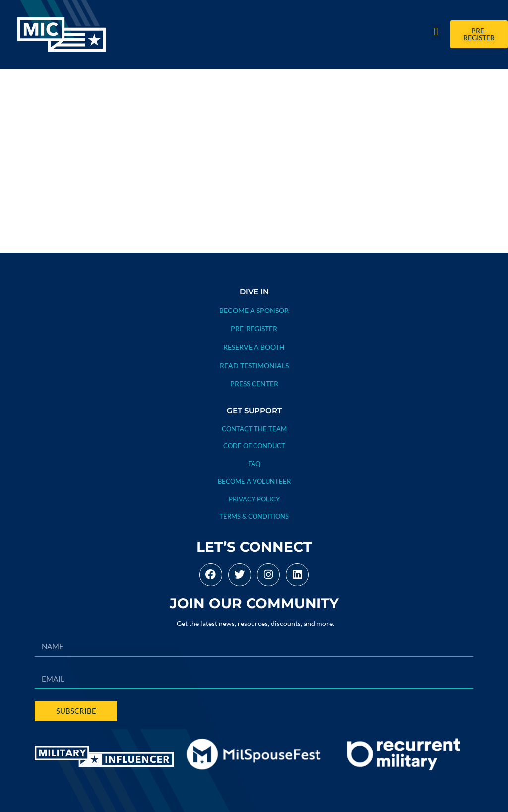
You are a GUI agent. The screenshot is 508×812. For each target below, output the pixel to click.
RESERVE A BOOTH (254, 347)
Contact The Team (254, 429)
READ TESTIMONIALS (254, 365)
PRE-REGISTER (254, 329)
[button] (436, 32)
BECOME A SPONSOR (254, 310)
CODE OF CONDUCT (254, 446)
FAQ (254, 464)
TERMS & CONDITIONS (254, 516)
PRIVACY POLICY (254, 499)
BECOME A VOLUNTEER (254, 481)
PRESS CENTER (254, 384)
